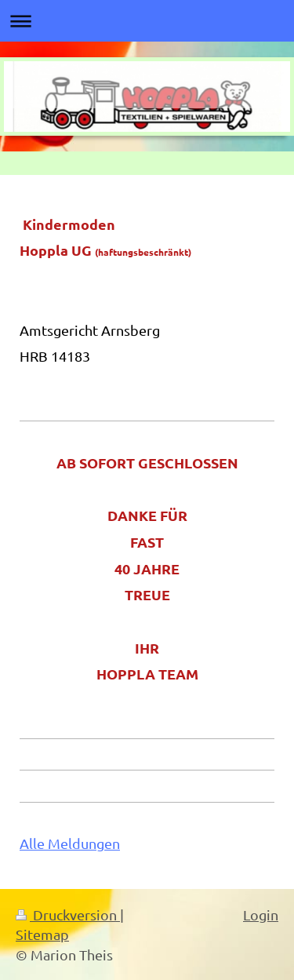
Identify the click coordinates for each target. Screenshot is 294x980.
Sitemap (42, 934)
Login (261, 914)
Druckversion (68, 914)
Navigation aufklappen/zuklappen (147, 21)
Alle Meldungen (70, 843)
